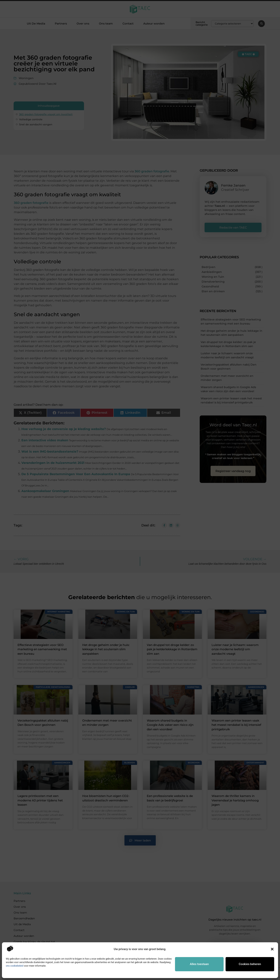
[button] (272, 949)
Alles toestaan (199, 964)
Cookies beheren (250, 964)
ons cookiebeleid (15, 966)
